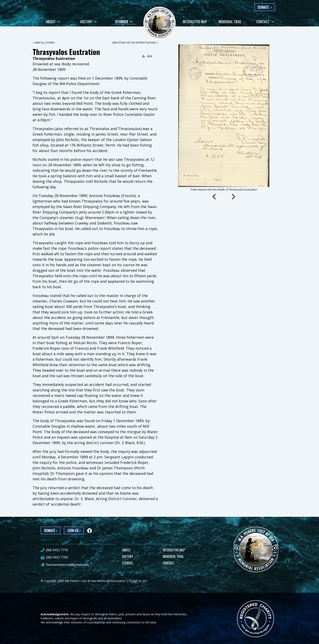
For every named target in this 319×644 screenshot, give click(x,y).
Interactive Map (195, 22)
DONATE (265, 7)
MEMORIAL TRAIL (173, 556)
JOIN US (74, 530)
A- (144, 56)
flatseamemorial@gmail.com (67, 565)
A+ (150, 56)
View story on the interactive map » (135, 43)
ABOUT (126, 550)
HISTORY (128, 556)
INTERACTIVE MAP (174, 550)
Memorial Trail (230, 22)
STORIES (127, 563)
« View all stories (44, 43)
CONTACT (169, 563)
